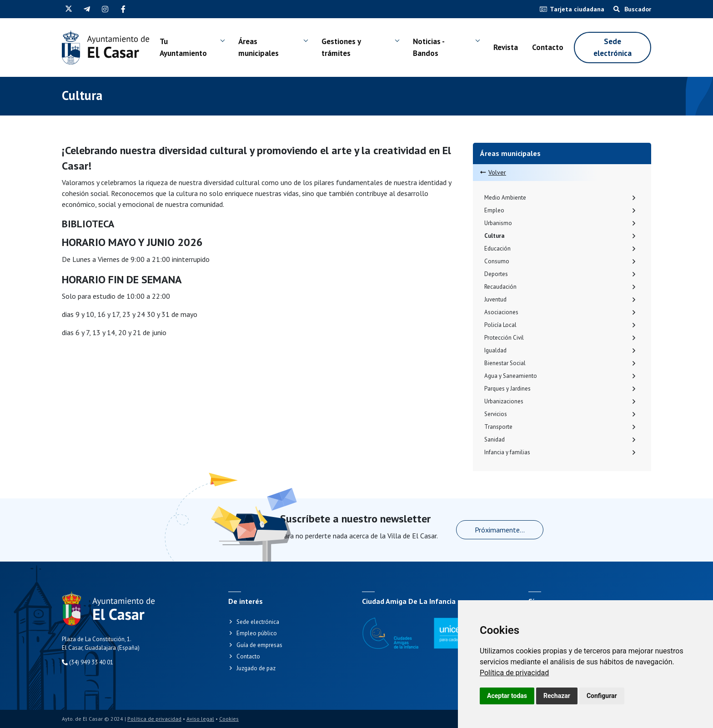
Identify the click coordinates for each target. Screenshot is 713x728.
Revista (506, 47)
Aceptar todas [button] (507, 696)
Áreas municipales (259, 47)
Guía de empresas (259, 645)
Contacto (548, 47)
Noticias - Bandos (429, 47)
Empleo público (257, 633)
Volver (493, 172)
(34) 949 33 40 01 (88, 662)
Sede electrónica (613, 47)
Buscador (632, 9)
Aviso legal (200, 719)
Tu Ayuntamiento (183, 47)
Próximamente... (500, 530)
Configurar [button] (602, 696)
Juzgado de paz (256, 668)
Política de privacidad (514, 673)
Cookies (229, 719)
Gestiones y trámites (341, 47)
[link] (514, 673)
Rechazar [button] (557, 696)
